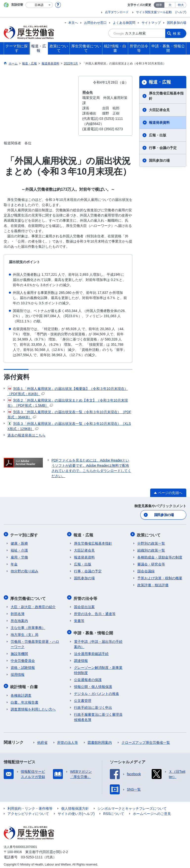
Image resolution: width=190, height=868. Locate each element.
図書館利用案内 (100, 740)
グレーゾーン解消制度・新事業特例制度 (98, 667)
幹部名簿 (18, 612)
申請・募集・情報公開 (94, 630)
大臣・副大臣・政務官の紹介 (33, 605)
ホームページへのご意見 (152, 811)
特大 (181, 5)
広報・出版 (158, 135)
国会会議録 (146, 570)
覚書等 (79, 619)
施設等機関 (19, 652)
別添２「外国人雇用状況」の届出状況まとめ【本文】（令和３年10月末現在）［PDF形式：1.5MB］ (68, 403)
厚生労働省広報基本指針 (166, 96)
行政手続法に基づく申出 (93, 705)
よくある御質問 (124, 23)
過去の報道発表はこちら (26, 435)
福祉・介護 (19, 549)
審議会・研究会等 (151, 563)
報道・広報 (160, 82)
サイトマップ (151, 23)
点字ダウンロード (117, 12)
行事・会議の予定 (163, 148)
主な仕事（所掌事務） (28, 626)
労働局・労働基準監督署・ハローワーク (35, 642)
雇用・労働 (19, 556)
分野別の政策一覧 (151, 542)
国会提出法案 (84, 605)
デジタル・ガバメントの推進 (96, 691)
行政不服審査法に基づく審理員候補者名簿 (98, 714)
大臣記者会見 (159, 110)
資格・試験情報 (23, 666)
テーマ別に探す (24, 534)
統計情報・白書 (24, 684)
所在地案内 (19, 619)
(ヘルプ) (181, 12)
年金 (14, 563)
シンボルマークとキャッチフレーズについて (132, 806)
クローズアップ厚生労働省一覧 (146, 740)
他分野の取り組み (24, 570)
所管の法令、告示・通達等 (95, 612)
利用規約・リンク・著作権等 (30, 806)
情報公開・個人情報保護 (93, 684)
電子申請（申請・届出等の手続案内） (98, 641)
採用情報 (18, 673)
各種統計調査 (21, 692)
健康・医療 (19, 542)
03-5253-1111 (32, 854)
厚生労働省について (28, 597)
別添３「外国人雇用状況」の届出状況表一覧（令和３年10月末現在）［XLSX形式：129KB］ (69, 426)
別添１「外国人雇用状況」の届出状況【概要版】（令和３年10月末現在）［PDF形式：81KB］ (68, 391)
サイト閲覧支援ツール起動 (154, 12)
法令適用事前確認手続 (91, 651)
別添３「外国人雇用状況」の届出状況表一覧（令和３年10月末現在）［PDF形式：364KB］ (69, 414)
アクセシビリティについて (28, 811)
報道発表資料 (159, 123)
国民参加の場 (177, 23)
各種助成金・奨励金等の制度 (160, 556)
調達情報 (81, 658)
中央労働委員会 (23, 659)
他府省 (42, 740)
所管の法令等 (86, 597)
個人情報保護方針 (75, 806)
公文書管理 (83, 698)
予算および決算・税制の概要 (160, 577)
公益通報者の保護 (88, 677)
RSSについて (114, 811)
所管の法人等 (68, 740)
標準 (159, 5)
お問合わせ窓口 (95, 23)
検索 (177, 33)
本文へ (73, 23)
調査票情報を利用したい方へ (33, 706)
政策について (149, 534)
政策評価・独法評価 (153, 584)
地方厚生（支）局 (24, 633)
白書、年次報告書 (24, 699)
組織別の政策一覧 (151, 549)
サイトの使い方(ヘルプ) (76, 811)
